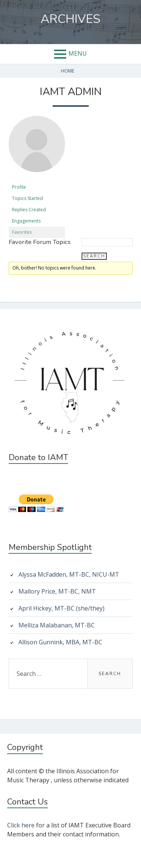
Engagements (26, 221)
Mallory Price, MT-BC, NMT (57, 591)
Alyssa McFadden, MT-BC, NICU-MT (69, 574)
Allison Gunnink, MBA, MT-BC (60, 642)
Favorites (22, 232)
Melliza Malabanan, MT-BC (57, 625)
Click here (21, 825)
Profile (19, 187)
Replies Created (29, 210)
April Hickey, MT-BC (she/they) (61, 608)
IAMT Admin (71, 92)
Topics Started (27, 198)
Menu (78, 53)
